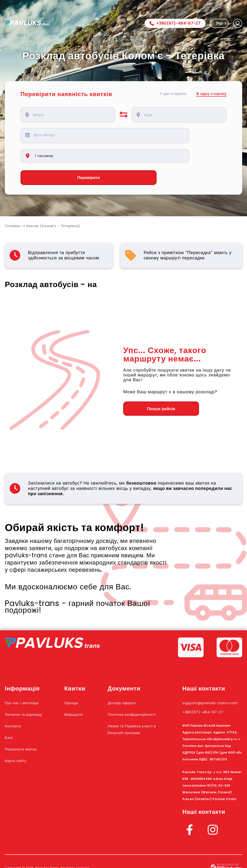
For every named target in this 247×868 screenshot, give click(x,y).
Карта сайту (19, 741)
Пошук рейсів (150, 390)
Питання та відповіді (29, 695)
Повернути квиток (26, 730)
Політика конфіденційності (134, 698)
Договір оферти (131, 684)
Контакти (16, 707)
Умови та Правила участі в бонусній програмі (135, 720)
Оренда (80, 684)
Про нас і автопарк (27, 684)
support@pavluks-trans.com (207, 687)
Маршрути (83, 695)
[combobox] (71, 115)
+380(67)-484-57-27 (175, 23)
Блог (10, 718)
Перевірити (68, 158)
